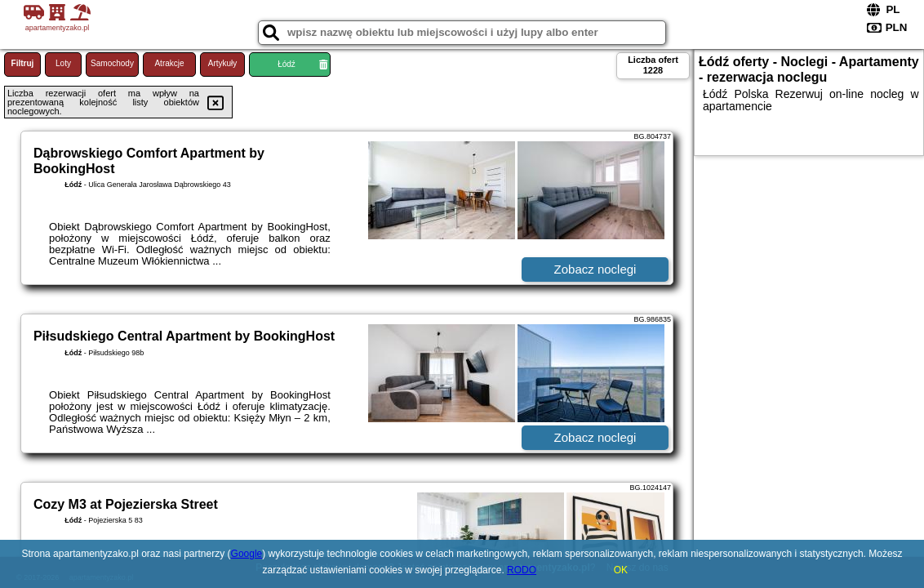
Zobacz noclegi (595, 269)
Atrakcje (169, 63)
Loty (63, 63)
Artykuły (223, 63)
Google (247, 554)
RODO (522, 570)
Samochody (112, 63)
